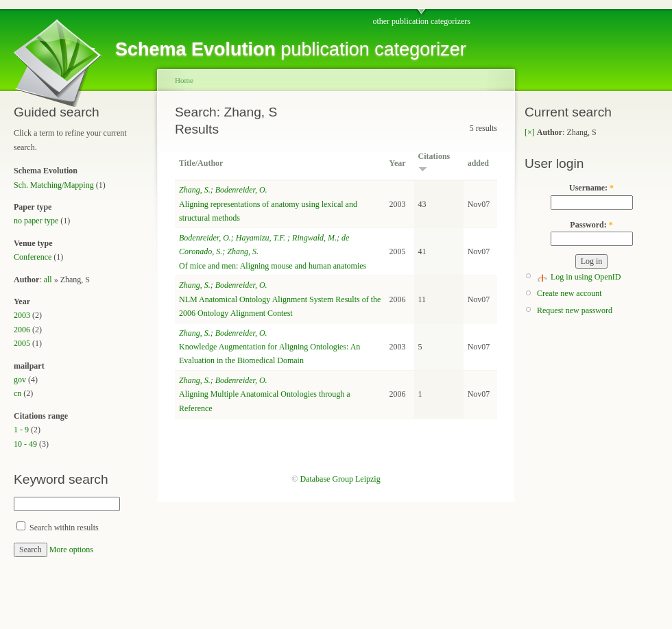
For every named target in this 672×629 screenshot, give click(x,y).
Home (184, 80)
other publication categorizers (421, 21)
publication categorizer (291, 49)
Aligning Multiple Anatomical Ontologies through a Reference (265, 394)
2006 (22, 330)
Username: (591, 188)
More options (71, 550)
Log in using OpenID (586, 277)
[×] (530, 132)
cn (17, 393)
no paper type (36, 221)
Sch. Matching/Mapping (54, 185)
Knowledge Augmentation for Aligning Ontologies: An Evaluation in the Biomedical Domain (269, 347)
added (478, 163)
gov (20, 380)
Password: (591, 225)
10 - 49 (25, 444)
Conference (33, 257)
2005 (22, 343)
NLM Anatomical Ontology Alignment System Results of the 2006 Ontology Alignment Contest (280, 299)
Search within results (58, 528)
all (48, 280)
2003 (22, 315)
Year (398, 163)
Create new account (569, 293)
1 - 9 (21, 430)
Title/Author (201, 163)
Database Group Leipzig (340, 479)
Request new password (575, 310)
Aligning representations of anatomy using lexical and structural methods (268, 204)
